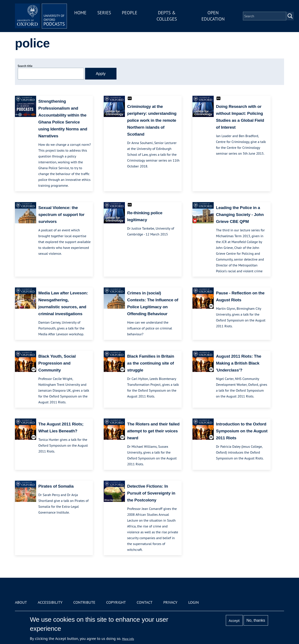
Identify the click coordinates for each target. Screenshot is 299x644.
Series (104, 13)
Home (80, 13)
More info (128, 639)
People (130, 13)
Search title (25, 66)
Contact (145, 602)
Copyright (116, 602)
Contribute (84, 602)
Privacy (170, 602)
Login (193, 602)
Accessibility (50, 602)
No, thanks (256, 620)
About (21, 602)
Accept (234, 620)
